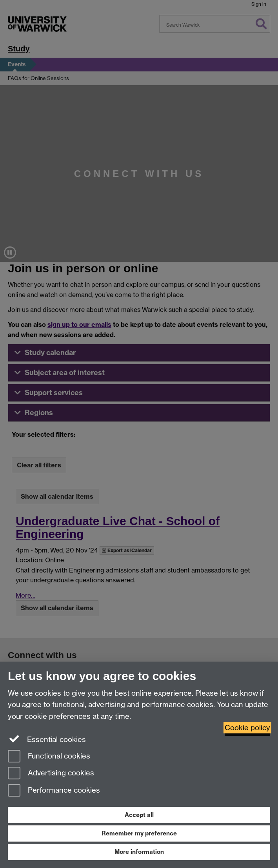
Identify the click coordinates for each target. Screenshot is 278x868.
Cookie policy (247, 728)
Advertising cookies (51, 774)
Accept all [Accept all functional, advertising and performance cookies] (139, 815)
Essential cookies (47, 739)
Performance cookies (54, 791)
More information (139, 852)
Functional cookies (49, 757)
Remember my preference (139, 833)
